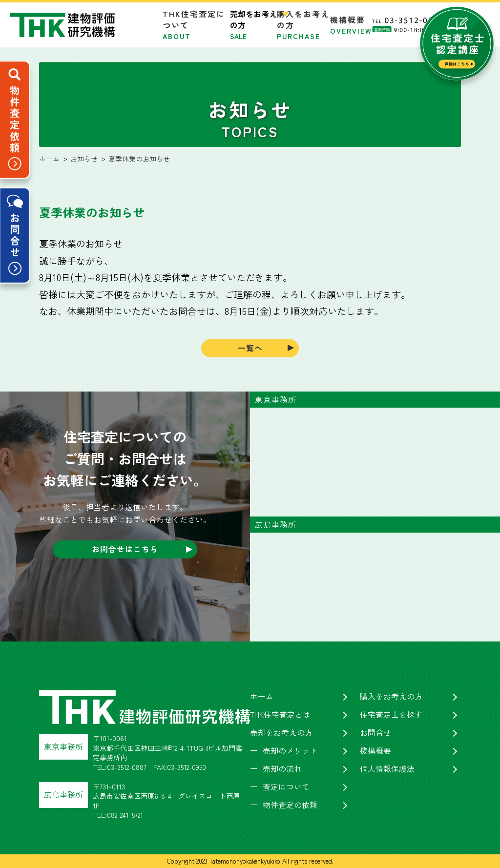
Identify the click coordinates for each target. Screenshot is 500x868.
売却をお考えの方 (281, 733)
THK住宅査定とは (280, 715)
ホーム (262, 697)
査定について (286, 787)
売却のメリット (290, 751)
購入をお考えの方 (391, 697)
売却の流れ (282, 769)
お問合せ (375, 733)
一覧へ (250, 348)
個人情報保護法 (387, 769)
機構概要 (351, 25)
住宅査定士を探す (391, 715)
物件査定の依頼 (290, 806)
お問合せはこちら (125, 550)
